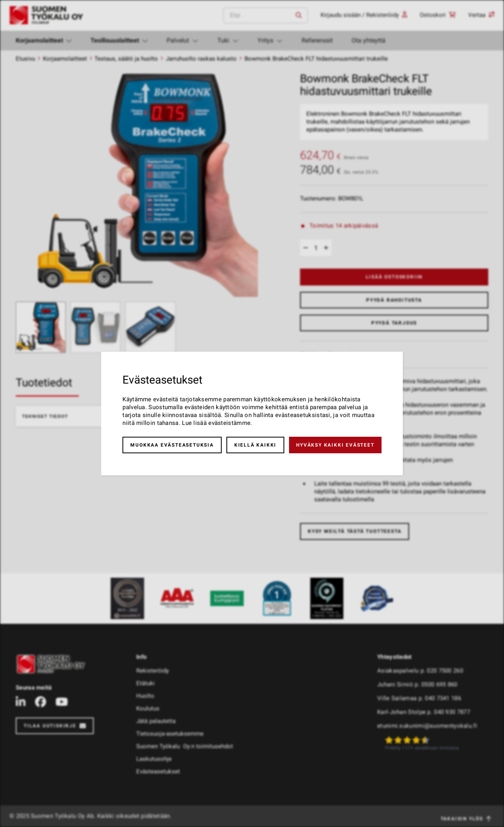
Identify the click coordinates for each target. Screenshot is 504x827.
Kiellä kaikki (255, 445)
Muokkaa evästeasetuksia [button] (172, 445)
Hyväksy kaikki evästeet (335, 445)
